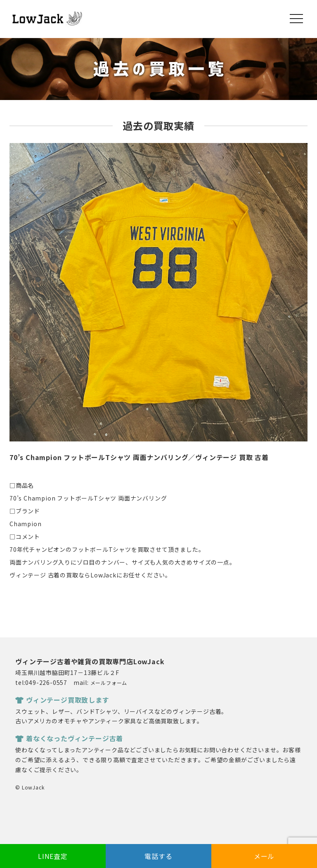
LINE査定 (53, 856)
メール (264, 856)
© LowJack (30, 787)
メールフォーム (109, 683)
